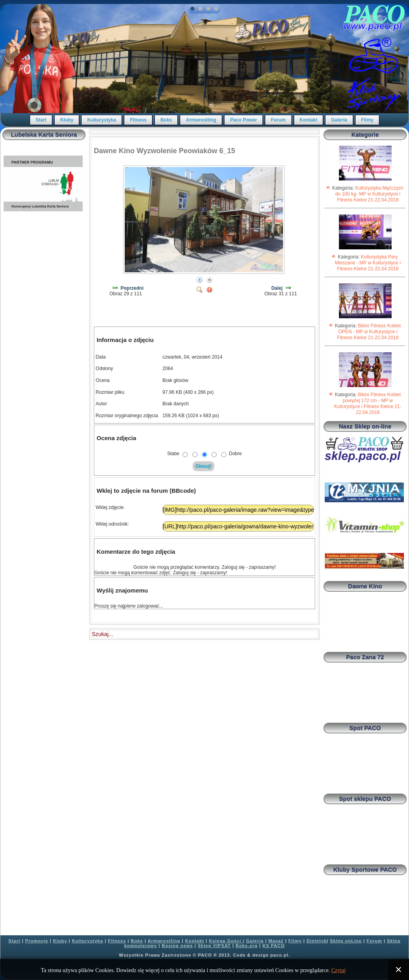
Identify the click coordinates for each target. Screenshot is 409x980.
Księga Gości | (227, 941)
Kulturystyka (102, 120)
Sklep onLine (346, 941)
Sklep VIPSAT (214, 946)
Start (41, 120)
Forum (278, 120)
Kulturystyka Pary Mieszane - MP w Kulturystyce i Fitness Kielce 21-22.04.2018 (368, 263)
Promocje (37, 941)
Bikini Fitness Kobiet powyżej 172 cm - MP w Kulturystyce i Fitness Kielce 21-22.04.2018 (368, 404)
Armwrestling (201, 120)
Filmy (367, 120)
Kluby (67, 120)
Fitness (138, 120)
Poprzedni (132, 288)
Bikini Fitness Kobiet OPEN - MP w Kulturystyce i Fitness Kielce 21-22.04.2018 (369, 332)
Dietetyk (317, 941)
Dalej (277, 288)
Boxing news (177, 946)
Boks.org (247, 946)
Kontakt (309, 120)
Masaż (276, 941)
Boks (166, 120)
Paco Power (243, 120)
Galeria (339, 120)
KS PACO (274, 946)
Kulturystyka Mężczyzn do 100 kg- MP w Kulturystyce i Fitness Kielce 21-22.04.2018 (369, 194)
